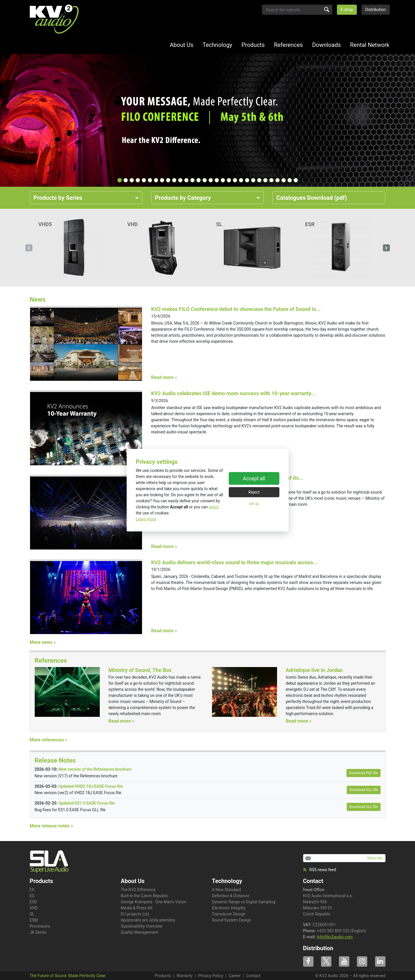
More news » (43, 642)
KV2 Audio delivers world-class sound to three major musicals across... (234, 562)
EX (32, 890)
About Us (182, 45)
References (288, 45)
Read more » (164, 377)
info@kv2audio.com (335, 937)
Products (253, 45)
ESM (34, 920)
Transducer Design (229, 914)
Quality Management (140, 932)
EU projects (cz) (135, 914)
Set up (254, 504)
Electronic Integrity (229, 908)
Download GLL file (364, 790)
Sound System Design (232, 920)
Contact (313, 881)
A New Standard (226, 890)
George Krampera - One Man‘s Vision (154, 902)
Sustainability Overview (142, 926)
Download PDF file (363, 773)
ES (32, 896)
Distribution (376, 10)
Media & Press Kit (137, 908)
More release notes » (51, 826)
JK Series (38, 932)
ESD (33, 902)
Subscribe (375, 858)
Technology (217, 45)
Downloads (326, 45)
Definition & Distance (231, 896)
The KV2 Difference (138, 890)
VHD (34, 908)
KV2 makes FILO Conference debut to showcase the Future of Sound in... (236, 309)
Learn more (146, 519)
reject (214, 507)
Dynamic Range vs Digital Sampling (244, 902)
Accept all (254, 479)
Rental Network (370, 45)
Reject (254, 492)
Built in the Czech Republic (145, 896)
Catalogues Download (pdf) (311, 198)
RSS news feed (320, 870)
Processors (40, 926)
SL (32, 914)
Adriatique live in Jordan (314, 670)
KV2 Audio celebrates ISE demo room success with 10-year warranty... (233, 393)
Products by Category (183, 198)
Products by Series (58, 198)
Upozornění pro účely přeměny (148, 920)
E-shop (347, 10)
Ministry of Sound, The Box (140, 670)
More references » (49, 740)
